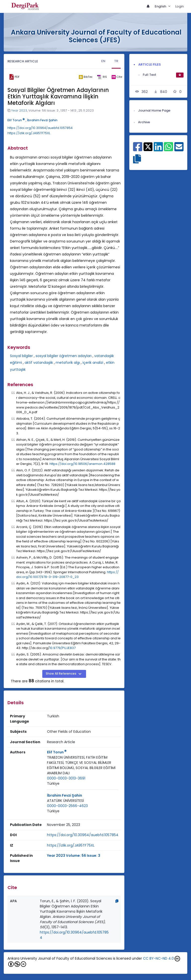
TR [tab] (116, 61)
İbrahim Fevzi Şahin (42, 120)
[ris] (102, 77)
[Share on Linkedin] (158, 149)
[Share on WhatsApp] (168, 149)
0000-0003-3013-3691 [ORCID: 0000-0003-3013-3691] (66, 778)
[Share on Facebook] (138, 149)
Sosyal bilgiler (21, 356)
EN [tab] (103, 61)
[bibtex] (85, 77)
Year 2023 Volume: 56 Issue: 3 (74, 856)
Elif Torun (16, 120)
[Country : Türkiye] (53, 784)
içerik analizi (93, 363)
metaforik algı (68, 363)
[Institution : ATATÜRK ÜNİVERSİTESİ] (65, 801)
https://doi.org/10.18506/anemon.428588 (82, 464)
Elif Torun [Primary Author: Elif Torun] (57, 752)
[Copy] (117, 901)
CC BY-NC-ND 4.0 (158, 958)
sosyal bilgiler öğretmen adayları (64, 356)
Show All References (61, 674)
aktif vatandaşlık (39, 363)
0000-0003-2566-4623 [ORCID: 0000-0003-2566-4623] (67, 806)
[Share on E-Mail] (179, 149)
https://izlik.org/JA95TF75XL (29, 133)
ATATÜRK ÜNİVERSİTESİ (65, 801)
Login (180, 6)
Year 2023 (19, 110)
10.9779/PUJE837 (63, 648)
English (161, 6)
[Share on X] (148, 147)
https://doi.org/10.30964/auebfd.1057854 (40, 128)
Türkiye (53, 783)
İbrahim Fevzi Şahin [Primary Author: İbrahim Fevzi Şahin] (65, 795)
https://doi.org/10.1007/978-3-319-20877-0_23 (67, 575)
